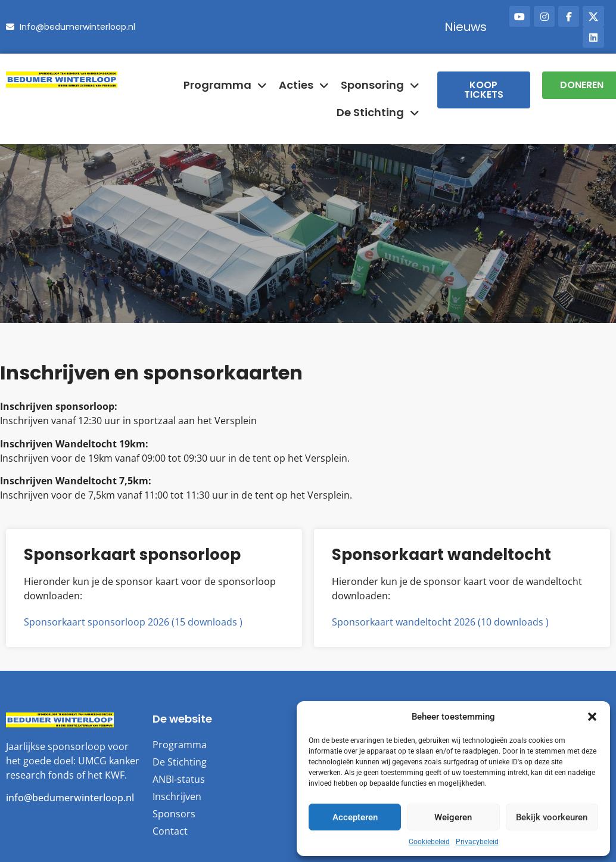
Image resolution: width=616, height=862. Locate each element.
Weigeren (453, 817)
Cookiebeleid (429, 842)
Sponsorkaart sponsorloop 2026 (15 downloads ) (133, 622)
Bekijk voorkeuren (552, 817)
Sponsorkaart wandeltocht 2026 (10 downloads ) (440, 622)
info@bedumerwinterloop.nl (70, 798)
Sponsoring (380, 85)
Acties (304, 85)
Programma (225, 85)
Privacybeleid (477, 842)
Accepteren (355, 817)
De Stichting (378, 113)
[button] (592, 717)
